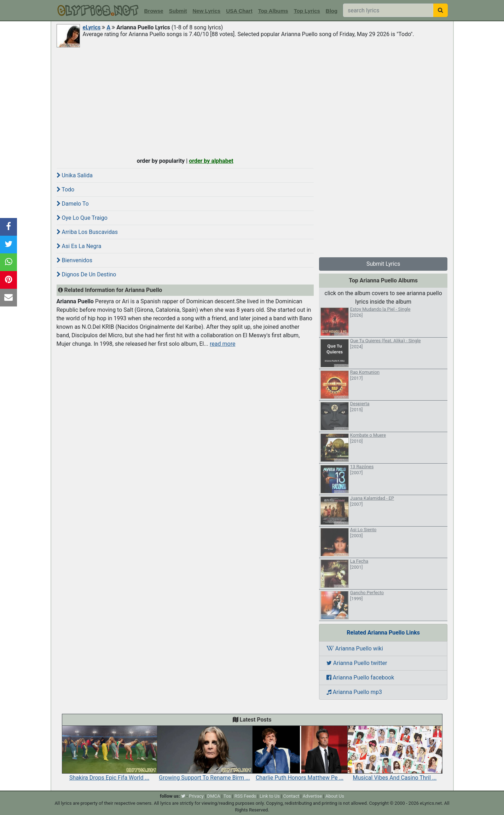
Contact (291, 796)
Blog (332, 11)
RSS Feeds (245, 796)
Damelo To (73, 204)
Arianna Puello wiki (355, 648)
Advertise (312, 796)
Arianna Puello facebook (360, 678)
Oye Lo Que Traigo (82, 218)
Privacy (196, 796)
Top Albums (273, 11)
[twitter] (183, 796)
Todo (66, 190)
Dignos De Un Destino (86, 274)
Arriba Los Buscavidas (87, 232)
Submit (178, 11)
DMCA (214, 796)
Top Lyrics (307, 11)
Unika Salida (75, 175)
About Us (335, 796)
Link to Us (270, 796)
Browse (154, 11)
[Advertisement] (252, 102)
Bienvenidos (74, 260)
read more (222, 344)
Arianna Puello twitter (357, 663)
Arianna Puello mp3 (354, 692)
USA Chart (239, 11)
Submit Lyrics (383, 264)
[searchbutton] (441, 10)
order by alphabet (211, 161)
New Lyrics (207, 11)
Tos (227, 796)
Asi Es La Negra (79, 246)
